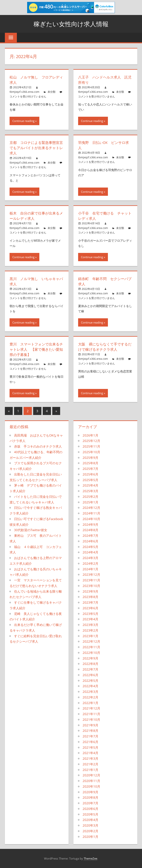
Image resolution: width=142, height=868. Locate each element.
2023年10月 (91, 586)
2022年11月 (91, 647)
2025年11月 (91, 446)
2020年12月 (91, 775)
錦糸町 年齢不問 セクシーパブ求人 (104, 281)
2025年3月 (90, 491)
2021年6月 (90, 742)
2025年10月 (91, 452)
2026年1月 (90, 435)
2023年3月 (90, 625)
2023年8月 (90, 597)
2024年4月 (90, 552)
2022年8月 (90, 664)
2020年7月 (90, 803)
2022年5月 (90, 681)
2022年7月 (90, 669)
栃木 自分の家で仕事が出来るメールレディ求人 (36, 216)
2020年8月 (90, 797)
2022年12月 (91, 641)
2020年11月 (91, 781)
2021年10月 (91, 720)
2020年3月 (90, 825)
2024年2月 (90, 563)
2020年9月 (90, 792)
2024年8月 (90, 530)
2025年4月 (90, 485)
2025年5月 (90, 480)
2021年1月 (90, 770)
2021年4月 (90, 753)
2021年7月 (90, 736)
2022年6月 (90, 675)
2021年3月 (90, 758)
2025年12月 (91, 441)
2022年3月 (90, 692)
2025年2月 (90, 497)
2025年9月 (90, 458)
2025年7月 (90, 469)
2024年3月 (90, 558)
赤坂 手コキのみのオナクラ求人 (38, 446)
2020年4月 (90, 820)
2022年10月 (91, 653)
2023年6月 (90, 608)
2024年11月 (91, 513)
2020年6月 (90, 809)
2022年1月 (90, 703)
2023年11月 (91, 580)
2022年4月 (90, 686)
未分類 (52, 92)
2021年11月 (91, 714)
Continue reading (23, 121)
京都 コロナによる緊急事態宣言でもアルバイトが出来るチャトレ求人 (36, 148)
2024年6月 (90, 541)
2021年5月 (90, 747)
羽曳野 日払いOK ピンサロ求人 (105, 145)
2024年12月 (91, 508)
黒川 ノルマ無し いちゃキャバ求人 (36, 281)
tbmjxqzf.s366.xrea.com (24, 92)
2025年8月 (90, 463)
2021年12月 (91, 708)
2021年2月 (90, 764)
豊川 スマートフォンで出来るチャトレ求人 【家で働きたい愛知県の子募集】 (36, 349)
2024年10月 (91, 519)
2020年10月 (91, 786)
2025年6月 (90, 474)
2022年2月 (90, 697)
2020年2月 (90, 831)
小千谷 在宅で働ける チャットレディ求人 (104, 216)
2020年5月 (90, 814)
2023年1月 (90, 636)
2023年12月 (91, 575)
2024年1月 (90, 569)
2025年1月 (90, 502)
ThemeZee (90, 858)
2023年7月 (90, 602)
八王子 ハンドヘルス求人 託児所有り (104, 80)
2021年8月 (90, 731)
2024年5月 (90, 547)
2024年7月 (90, 536)
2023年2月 (90, 630)
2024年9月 (90, 524)
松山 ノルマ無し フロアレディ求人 (36, 80)
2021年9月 (90, 725)
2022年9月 (90, 658)
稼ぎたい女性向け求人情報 (71, 24)
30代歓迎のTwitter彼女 (31, 530)
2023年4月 (90, 619)
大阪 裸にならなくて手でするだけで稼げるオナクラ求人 (104, 347)
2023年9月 (90, 591)
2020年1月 (90, 837)
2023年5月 (90, 614)
